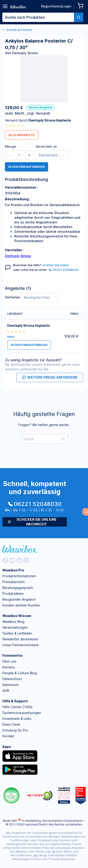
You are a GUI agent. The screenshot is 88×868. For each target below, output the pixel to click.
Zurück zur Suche (17, 30)
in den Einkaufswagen (27, 167)
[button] (9, 155)
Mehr (11, 337)
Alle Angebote (22, 135)
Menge (10, 146)
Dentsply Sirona (18, 256)
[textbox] (38, 17)
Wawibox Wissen (17, 616)
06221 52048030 (64, 270)
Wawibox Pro (13, 570)
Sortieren (12, 297)
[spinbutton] (19, 155)
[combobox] (43, 17)
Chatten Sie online (55, 265)
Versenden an (46, 146)
